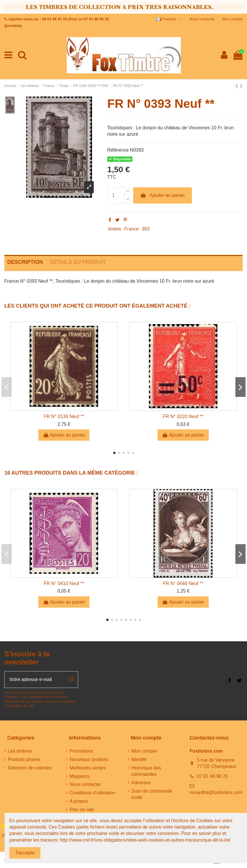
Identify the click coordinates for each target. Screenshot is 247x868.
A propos (79, 801)
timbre (115, 229)
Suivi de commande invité (152, 794)
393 (146, 229)
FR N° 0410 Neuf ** (64, 583)
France (131, 229)
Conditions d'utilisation (93, 793)
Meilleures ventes (88, 768)
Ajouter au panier (163, 195)
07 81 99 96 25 (213, 776)
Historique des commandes (146, 771)
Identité (139, 759)
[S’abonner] (71, 680)
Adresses (141, 783)
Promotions (81, 751)
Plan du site (82, 810)
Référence (118, 150)
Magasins (80, 776)
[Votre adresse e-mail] (34, 680)
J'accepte (25, 853)
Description (25, 262)
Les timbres (20, 751)
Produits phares (24, 759)
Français (170, 19)
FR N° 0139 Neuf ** (64, 416)
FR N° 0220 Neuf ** (183, 416)
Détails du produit (78, 262)
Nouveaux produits (89, 759)
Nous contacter (203, 19)
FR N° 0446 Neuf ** (183, 583)
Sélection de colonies (30, 768)
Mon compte (232, 19)
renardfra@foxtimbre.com (216, 792)
